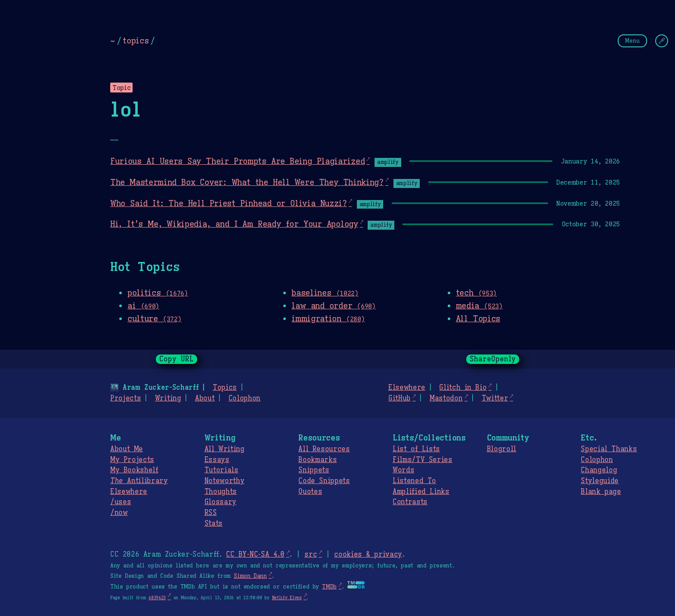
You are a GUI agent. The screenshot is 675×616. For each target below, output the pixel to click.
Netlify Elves (287, 598)
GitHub (399, 398)
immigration (328, 318)
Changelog (599, 470)
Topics (225, 388)
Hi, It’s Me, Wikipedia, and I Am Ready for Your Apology (234, 224)
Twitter (495, 398)
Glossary (220, 502)
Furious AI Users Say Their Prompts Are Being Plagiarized (237, 161)
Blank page (601, 492)
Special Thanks (609, 449)
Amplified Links (421, 492)
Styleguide (600, 481)
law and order (333, 305)
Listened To (414, 481)
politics (158, 293)
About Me (127, 449)
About (205, 398)
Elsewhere (407, 388)
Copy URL (176, 359)
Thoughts (221, 492)
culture (154, 318)
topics (136, 40)
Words (403, 470)
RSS (211, 513)
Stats (214, 524)
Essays (217, 460)
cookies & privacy (368, 554)
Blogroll (502, 449)
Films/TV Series (423, 460)
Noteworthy (224, 481)
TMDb (329, 587)
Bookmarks (317, 460)
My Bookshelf (134, 470)
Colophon (245, 398)
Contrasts (410, 502)
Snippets (314, 470)
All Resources (324, 449)
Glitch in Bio (463, 388)
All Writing (224, 449)
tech (476, 293)
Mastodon (446, 398)
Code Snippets (324, 481)
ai (143, 305)
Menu (632, 41)
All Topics (478, 318)
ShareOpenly (493, 359)
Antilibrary (139, 481)
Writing (168, 398)
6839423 (157, 598)
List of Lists (416, 449)
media (479, 305)
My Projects (132, 460)
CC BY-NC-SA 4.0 (255, 554)
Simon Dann (250, 576)
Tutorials (221, 470)
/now (119, 513)
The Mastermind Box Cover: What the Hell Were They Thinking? (247, 182)
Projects (125, 398)
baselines (325, 293)
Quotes (310, 492)
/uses (121, 502)
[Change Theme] (662, 41)
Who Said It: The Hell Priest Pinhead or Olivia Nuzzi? (229, 203)
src (311, 554)
